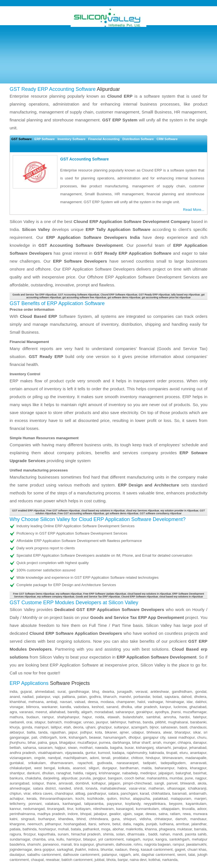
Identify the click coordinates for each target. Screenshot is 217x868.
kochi (80, 799)
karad (145, 793)
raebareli (17, 722)
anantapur (198, 753)
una (51, 839)
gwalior (115, 814)
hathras (134, 722)
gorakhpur (144, 712)
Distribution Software (138, 139)
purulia (85, 778)
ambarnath (198, 793)
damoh (181, 819)
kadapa (119, 753)
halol (141, 702)
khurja (15, 727)
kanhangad (71, 804)
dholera (200, 697)
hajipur (60, 748)
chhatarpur (163, 819)
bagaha (116, 748)
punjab (152, 824)
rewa (187, 814)
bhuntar (107, 849)
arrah (157, 742)
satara (113, 793)
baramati (180, 793)
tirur (70, 809)
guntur (90, 753)
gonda (27, 727)
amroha (170, 717)
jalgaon (114, 783)
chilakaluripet (20, 768)
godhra (95, 697)
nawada (101, 748)
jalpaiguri (166, 773)
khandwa (66, 819)
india (13, 692)
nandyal (54, 758)
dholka (127, 707)
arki (136, 855)
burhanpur (46, 819)
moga (106, 829)
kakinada (157, 753)
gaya (53, 742)
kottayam (83, 809)
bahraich (55, 722)
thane (51, 783)
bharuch (110, 697)
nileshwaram (103, 809)
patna (43, 742)
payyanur (114, 804)
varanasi (26, 712)
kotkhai (154, 860)
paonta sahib (196, 834)
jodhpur (86, 732)
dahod (186, 697)
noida (100, 717)
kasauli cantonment (157, 849)
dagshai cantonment (158, 855)
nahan (165, 834)
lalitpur (56, 727)
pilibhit (160, 722)
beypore (176, 804)
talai (192, 855)
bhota (111, 860)
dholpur (135, 737)
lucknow (180, 707)
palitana (68, 697)
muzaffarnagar (195, 712)
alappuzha (141, 799)
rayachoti (85, 763)
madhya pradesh (51, 814)
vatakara (52, 804)
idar (190, 702)
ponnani (35, 804)
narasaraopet (128, 763)
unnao (88, 722)
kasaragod (125, 809)
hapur (87, 717)
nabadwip (130, 773)
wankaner (49, 707)
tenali (106, 758)
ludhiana (167, 824)
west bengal (45, 768)
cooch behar (134, 778)
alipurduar (69, 778)
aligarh (87, 712)
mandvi (125, 697)
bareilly (73, 712)
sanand (112, 707)
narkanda (170, 860)
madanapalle (196, 758)
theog (134, 849)
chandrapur (64, 793)
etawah (114, 717)
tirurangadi (56, 809)
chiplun (15, 793)
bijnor (154, 727)
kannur (15, 809)
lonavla (91, 788)
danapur (200, 742)
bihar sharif (141, 742)
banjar (122, 860)
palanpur (43, 697)
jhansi (176, 712)
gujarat (26, 692)
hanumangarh (115, 737)
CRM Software (167, 139)
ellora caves (43, 793)
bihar (32, 742)
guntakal (17, 763)
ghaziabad (198, 707)
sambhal (153, 717)
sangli (159, 783)
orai (29, 722)
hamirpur (74, 839)
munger (169, 742)
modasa (107, 702)
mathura (16, 717)
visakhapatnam (50, 753)
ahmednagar (20, 788)
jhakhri (81, 849)
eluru (184, 753)
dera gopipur (45, 849)
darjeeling (51, 778)
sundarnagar (20, 839)
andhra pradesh (23, 753)
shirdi (78, 788)
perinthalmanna (22, 814)
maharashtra (157, 778)
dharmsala (137, 834)
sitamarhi (163, 748)
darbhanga (121, 742)
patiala (15, 829)
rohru (138, 844)
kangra (161, 839)
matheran (156, 788)
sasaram (45, 748)
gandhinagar (79, 692)
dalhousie (124, 844)
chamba (39, 839)
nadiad (28, 697)
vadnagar (155, 702)
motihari (86, 748)
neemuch (35, 824)
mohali (63, 829)
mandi (177, 834)
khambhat (18, 702)
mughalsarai (178, 722)
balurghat (183, 773)
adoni (94, 758)
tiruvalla (188, 809)
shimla (108, 834)
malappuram (181, 799)
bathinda (30, 829)
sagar (138, 814)
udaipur (138, 732)
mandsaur (198, 819)
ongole (40, 758)
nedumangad (34, 809)
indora (93, 849)
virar (27, 793)
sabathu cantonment (44, 855)
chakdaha (33, 778)
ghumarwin (105, 844)
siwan (72, 748)
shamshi (34, 844)
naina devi (138, 860)
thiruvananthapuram (56, 799)
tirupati (172, 753)
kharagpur (198, 768)
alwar (167, 732)
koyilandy (133, 804)
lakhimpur (118, 722)
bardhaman (129, 768)
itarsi (92, 824)
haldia (78, 773)
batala (76, 829)
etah (67, 727)
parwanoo (51, 844)
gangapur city (154, 737)
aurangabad (19, 783)
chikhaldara (161, 793)
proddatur (121, 758)
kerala (32, 799)
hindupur (153, 758)
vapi (56, 697)
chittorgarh (48, 737)
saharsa (29, 748)
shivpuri (130, 819)
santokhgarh (179, 839)
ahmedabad (45, 692)
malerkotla (134, 829)
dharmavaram (62, 763)
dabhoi (201, 702)
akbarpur (17, 732)
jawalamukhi (196, 844)
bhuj (96, 692)
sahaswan (169, 727)
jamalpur (180, 748)
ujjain (127, 814)
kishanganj (145, 748)
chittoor (137, 758)
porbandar (142, 697)
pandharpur (97, 793)
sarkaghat (65, 849)
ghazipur (105, 727)
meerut (41, 712)
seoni (182, 855)
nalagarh (133, 839)
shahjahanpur (68, 717)
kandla (66, 707)
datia (127, 824)
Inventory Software (72, 139)
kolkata (64, 768)
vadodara (81, 707)
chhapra (184, 742)
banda (148, 722)
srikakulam (37, 763)
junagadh (125, 692)
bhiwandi (187, 783)
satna (163, 814)
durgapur (109, 768)
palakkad (160, 799)
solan (121, 834)
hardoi (185, 717)
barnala (200, 829)
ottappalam (170, 809)
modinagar (73, 722)
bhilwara (153, 732)
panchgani (129, 793)
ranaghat (63, 773)
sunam (63, 834)
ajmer (124, 732)
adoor (202, 809)
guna (116, 819)
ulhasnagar (176, 788)
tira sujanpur (84, 844)
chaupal (37, 860)
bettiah (15, 748)
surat (61, 692)
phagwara (167, 829)
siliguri (94, 768)
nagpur (201, 778)
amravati (66, 783)
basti (183, 727)
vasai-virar (137, 788)
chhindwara (99, 819)
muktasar (185, 829)
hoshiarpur (47, 829)
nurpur (148, 839)
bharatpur (182, 732)
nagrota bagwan (158, 844)
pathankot (91, 829)
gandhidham (182, 692)
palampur (109, 855)
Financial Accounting (104, 139)
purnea (105, 742)
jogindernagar (21, 849)
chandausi (198, 727)
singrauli (28, 819)
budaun (33, 717)
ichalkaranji (197, 788)
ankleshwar (160, 692)
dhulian (48, 773)
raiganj (91, 773)
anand (15, 697)
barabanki (198, 722)
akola (202, 783)
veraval (141, 692)
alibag (80, 793)
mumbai (176, 778)
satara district (45, 788)
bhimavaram (173, 758)
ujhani (91, 727)
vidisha (145, 819)
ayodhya (162, 712)
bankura (16, 778)
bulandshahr (133, 717)
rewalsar (53, 860)
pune (189, 778)
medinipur (148, 773)
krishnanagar (109, 773)
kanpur (165, 707)
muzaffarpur (87, 742)
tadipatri (149, 763)
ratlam (175, 814)
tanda (43, 732)
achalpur (17, 799)
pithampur (53, 824)
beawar (95, 737)
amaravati (198, 763)
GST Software (21, 139)
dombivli (82, 783)
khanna (151, 829)
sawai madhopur (181, 737)
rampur (48, 717)
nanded (65, 788)
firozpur (30, 834)
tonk (63, 737)
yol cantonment (111, 839)
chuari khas (197, 849)
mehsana (36, 702)
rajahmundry (137, 753)
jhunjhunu (18, 742)
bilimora (32, 707)
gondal (201, 692)
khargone (17, 824)
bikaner (111, 732)
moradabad (104, 712)
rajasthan (58, 732)
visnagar (16, 707)
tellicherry (17, 804)
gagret (180, 849)
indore (73, 814)
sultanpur (121, 727)
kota (99, 732)
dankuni (33, 773)
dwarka (108, 692)
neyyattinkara (155, 804)
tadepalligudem (173, 763)
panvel (172, 783)
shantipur (17, 773)
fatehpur (200, 717)
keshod (98, 707)
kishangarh (78, 737)
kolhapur (98, 783)
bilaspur (89, 839)
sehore (104, 824)
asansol (79, 768)
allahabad (57, 712)
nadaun (121, 849)
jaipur (73, 732)
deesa (93, 702)
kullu (60, 839)
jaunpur (102, 722)
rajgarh (125, 855)
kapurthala (47, 834)
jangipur (99, 778)
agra (13, 712)
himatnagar (175, 702)
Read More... (194, 210)
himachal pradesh (86, 834)
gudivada (105, 763)
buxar (129, 748)
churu (202, 737)
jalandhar (199, 824)
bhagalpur (67, 742)
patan (82, 697)
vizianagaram (20, 758)
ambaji (52, 702)
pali (34, 737)
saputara (172, 697)
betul (116, 824)
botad (157, 697)
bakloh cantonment (77, 860)
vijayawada (74, 753)
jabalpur (100, 814)
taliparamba (94, 804)
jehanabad (198, 748)
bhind (81, 819)
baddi (153, 834)
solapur (38, 783)
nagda (138, 824)
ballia (31, 732)
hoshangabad (75, 824)
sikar (197, 732)
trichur (125, 799)
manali (66, 844)
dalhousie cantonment (81, 855)
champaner (125, 702)
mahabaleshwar (113, 788)
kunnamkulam (147, 809)
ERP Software (45, 139)
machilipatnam (75, 758)
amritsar (183, 824)
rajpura (15, 834)
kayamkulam (196, 804)
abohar (118, 829)
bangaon (115, 778)
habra (182, 768)
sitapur (40, 722)
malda (147, 768)
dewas (151, 814)
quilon (112, 799)
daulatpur (17, 855)
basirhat (200, 773)
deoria (78, 727)
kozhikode (96, 799)
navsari (66, 702)
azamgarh (139, 727)
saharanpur (125, 712)
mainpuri (42, 727)
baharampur (165, 768)
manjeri (200, 799)
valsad (80, 702)
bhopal (86, 814)
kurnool (104, 753)
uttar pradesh (146, 707)
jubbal (100, 860)
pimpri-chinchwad (137, 783)
